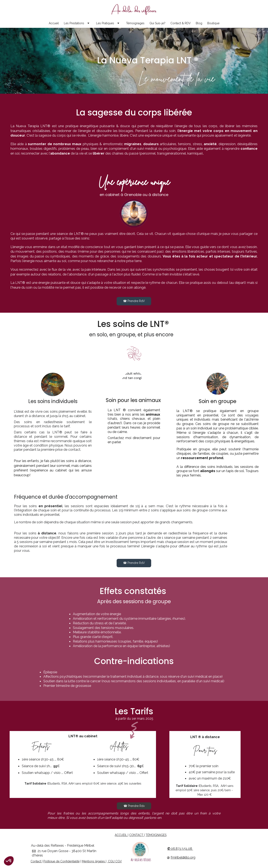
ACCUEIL (121, 835)
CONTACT (137, 835)
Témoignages (135, 23)
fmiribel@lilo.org (183, 857)
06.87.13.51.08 (182, 849)
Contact (36, 861)
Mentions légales (93, 861)
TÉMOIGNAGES (156, 835)
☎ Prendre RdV (134, 301)
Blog (199, 23)
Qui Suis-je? (157, 23)
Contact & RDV (181, 23)
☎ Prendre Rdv (134, 806)
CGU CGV (115, 861)
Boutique (213, 23)
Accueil (54, 23)
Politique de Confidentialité (61, 861)
